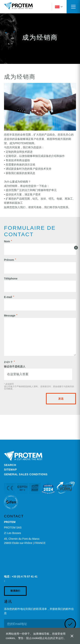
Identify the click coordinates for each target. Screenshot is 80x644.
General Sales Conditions (26, 474)
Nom (7, 241)
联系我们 (15, 591)
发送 (61, 399)
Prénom (9, 260)
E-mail (8, 297)
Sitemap (10, 470)
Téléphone (11, 279)
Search (10, 465)
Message (10, 316)
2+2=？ (8, 362)
